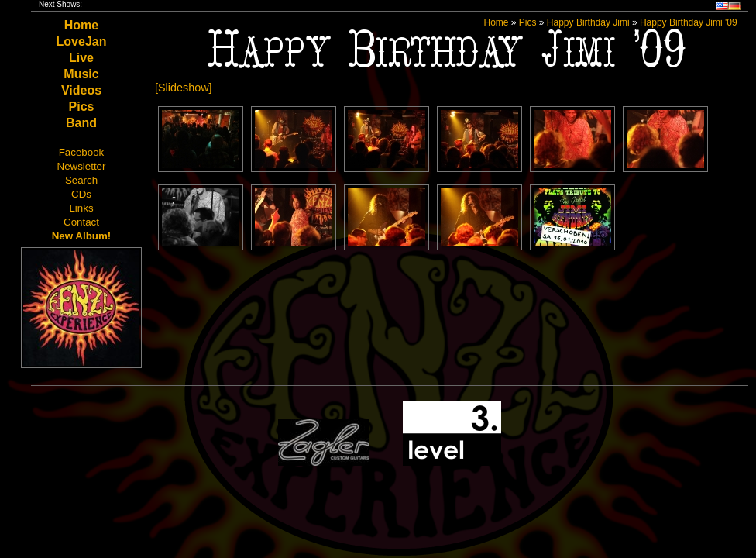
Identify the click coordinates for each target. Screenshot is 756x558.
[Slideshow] (184, 88)
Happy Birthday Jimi (588, 22)
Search (81, 180)
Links (81, 208)
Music (81, 74)
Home (81, 25)
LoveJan (82, 41)
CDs (81, 194)
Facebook (82, 152)
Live (81, 58)
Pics (82, 107)
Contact (81, 222)
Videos (81, 90)
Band (81, 123)
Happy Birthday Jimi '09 (689, 22)
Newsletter (82, 166)
